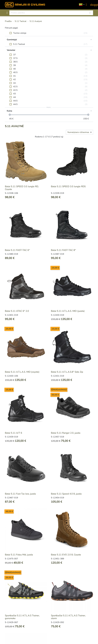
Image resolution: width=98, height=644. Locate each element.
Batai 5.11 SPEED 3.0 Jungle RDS (68, 186)
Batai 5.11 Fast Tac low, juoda (20, 494)
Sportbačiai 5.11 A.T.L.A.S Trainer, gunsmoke (22, 617)
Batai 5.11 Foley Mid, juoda (19, 555)
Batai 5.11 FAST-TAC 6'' (17, 250)
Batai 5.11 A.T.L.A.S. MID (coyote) (22, 372)
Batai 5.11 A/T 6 (13, 433)
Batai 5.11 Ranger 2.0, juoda (66, 433)
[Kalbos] (82, 5)
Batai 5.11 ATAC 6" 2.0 (17, 311)
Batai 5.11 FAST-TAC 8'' (63, 250)
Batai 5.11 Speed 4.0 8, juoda (66, 494)
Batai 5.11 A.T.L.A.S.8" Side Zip (67, 372)
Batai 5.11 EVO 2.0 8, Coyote (66, 555)
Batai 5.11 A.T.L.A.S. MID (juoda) (68, 311)
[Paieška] (51, 13)
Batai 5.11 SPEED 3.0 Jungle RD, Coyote (22, 188)
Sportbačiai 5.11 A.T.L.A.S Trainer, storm (68, 617)
